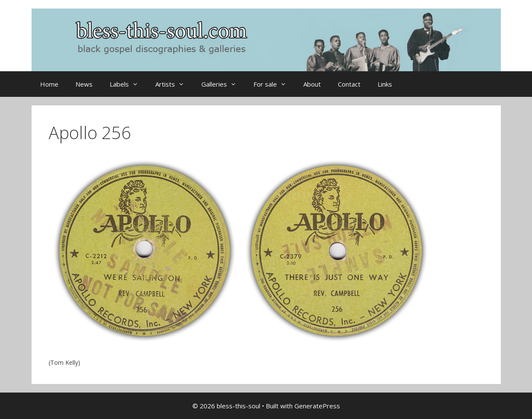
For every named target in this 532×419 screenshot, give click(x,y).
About (312, 84)
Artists (174, 84)
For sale (274, 84)
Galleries (223, 84)
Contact (349, 84)
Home (49, 84)
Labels (128, 84)
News (84, 84)
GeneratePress (317, 406)
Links (385, 84)
